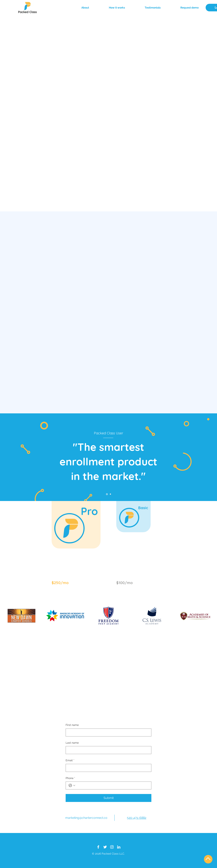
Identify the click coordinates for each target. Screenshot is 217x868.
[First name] (107, 732)
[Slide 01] (107, 494)
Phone (70, 778)
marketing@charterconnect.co (86, 818)
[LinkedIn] (119, 847)
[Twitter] (105, 847)
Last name (72, 743)
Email (70, 760)
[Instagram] (112, 847)
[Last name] (107, 750)
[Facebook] (98, 847)
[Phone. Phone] (112, 785)
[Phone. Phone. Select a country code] (72, 785)
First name (72, 725)
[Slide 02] (110, 494)
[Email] (107, 768)
